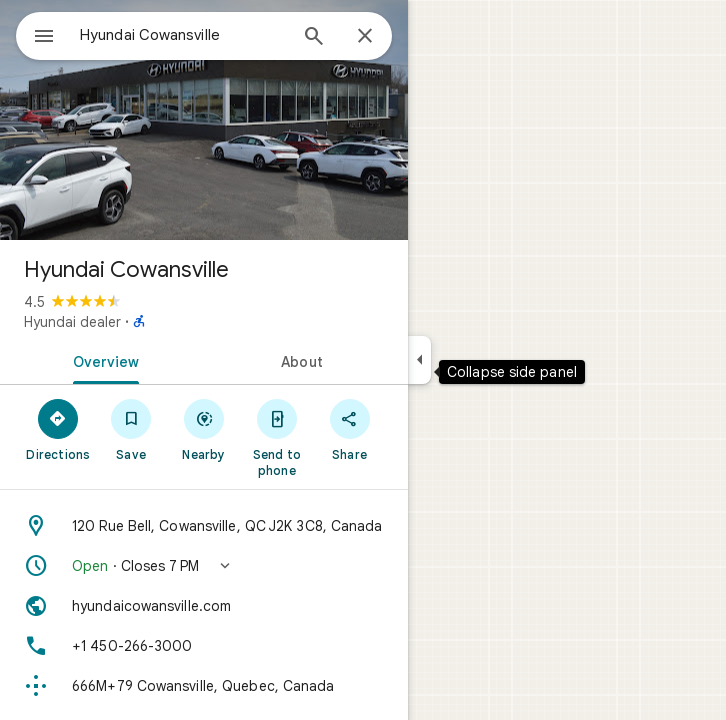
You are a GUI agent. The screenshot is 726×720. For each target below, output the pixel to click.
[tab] (102, 360)
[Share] (349, 429)
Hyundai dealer (72, 322)
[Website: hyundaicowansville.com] (204, 606)
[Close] (365, 37)
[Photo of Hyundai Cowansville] (204, 120)
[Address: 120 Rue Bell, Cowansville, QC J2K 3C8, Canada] (204, 526)
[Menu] (44, 38)
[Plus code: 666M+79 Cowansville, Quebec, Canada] (204, 686)
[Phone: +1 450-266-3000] (204, 646)
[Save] (131, 429)
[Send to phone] (276, 437)
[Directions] (58, 429)
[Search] (314, 38)
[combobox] (183, 35)
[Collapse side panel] (419, 360)
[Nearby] (204, 429)
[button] (204, 566)
